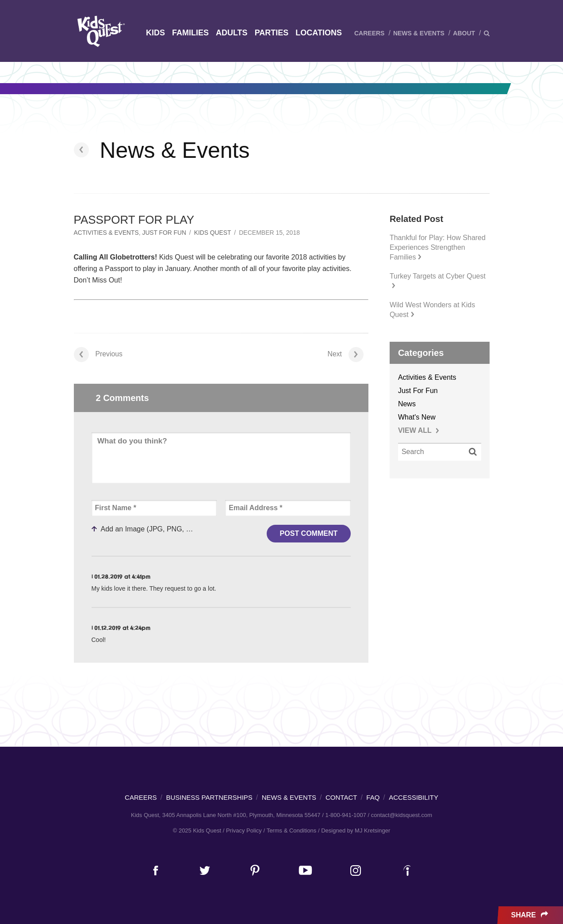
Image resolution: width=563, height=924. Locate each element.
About (464, 33)
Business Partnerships (209, 797)
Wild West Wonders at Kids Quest (432, 310)
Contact (341, 797)
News (407, 404)
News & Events (419, 33)
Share (530, 915)
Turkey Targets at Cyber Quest (438, 280)
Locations (319, 33)
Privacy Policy (244, 830)
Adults (232, 33)
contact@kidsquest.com (402, 815)
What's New (417, 417)
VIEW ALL (419, 430)
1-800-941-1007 (346, 815)
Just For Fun (166, 233)
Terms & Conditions (292, 830)
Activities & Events (107, 233)
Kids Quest (100, 31)
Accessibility (414, 797)
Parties (272, 33)
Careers (369, 33)
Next (345, 354)
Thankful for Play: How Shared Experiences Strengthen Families (438, 247)
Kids (155, 33)
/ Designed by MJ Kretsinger (354, 830)
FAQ (373, 797)
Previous (98, 354)
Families (190, 33)
